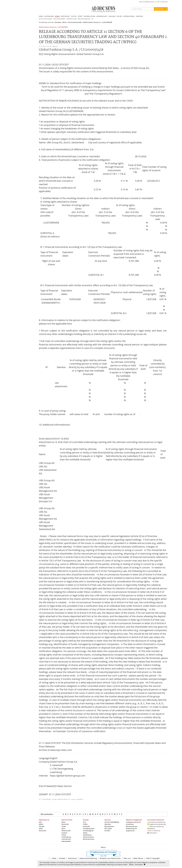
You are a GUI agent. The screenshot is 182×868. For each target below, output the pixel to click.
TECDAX (42, 826)
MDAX (41, 824)
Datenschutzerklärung (88, 858)
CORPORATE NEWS (71, 19)
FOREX (85, 824)
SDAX (41, 829)
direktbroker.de (131, 829)
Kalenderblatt (66, 841)
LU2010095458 (63, 27)
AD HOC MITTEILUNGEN (45, 19)
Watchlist (108, 824)
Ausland (64, 833)
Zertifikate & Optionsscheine (88, 836)
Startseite (58, 22)
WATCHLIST (165, 2)
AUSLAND (112, 16)
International (66, 839)
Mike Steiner (138, 858)
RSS (158, 2)
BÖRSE (57, 16)
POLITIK (74, 16)
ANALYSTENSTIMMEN (59, 19)
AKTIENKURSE (49, 16)
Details (131, 865)
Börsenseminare (89, 839)
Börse (65, 22)
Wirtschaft (65, 824)
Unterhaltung (66, 837)
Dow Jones (42, 831)
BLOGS (141, 2)
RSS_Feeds (108, 829)
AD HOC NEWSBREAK (112, 822)
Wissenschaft (66, 831)
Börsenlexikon (47, 814)
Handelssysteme (89, 829)
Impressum (72, 858)
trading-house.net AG (133, 822)
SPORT (80, 16)
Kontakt (107, 831)
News (54, 858)
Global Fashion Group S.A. (48, 27)
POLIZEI (119, 16)
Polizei (64, 835)
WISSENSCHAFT (102, 16)
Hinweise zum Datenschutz (110, 858)
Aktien (85, 833)
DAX (40, 822)
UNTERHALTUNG (89, 16)
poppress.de (130, 831)
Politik (64, 826)
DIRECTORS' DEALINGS (84, 19)
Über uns (127, 858)
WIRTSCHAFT (65, 16)
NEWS (41, 16)
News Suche (159, 9)
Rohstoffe (86, 826)
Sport (63, 829)
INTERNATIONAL (129, 16)
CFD (84, 822)
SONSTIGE (139, 16)
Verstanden (139, 865)
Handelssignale (88, 831)
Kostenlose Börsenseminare (132, 825)
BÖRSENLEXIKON (150, 2)
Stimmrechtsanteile (75, 22)
